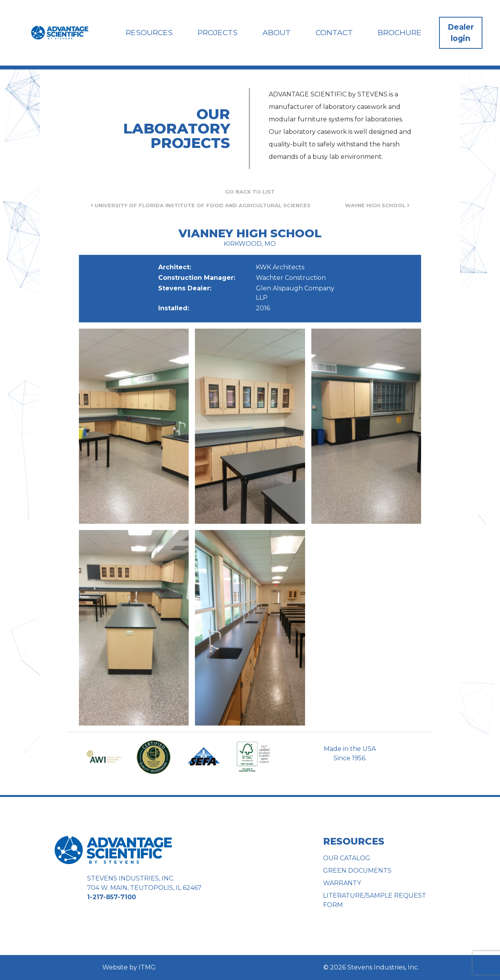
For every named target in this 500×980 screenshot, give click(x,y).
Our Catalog (347, 858)
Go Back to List (250, 192)
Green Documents (357, 871)
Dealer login (461, 33)
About (277, 32)
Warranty (342, 883)
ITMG (147, 967)
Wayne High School (377, 205)
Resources (149, 32)
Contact (334, 32)
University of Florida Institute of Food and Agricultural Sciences (201, 205)
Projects (218, 32)
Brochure (400, 32)
